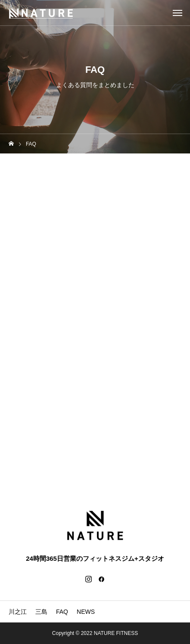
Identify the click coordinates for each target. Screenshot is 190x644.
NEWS (86, 612)
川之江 (18, 612)
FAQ (62, 612)
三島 (41, 612)
